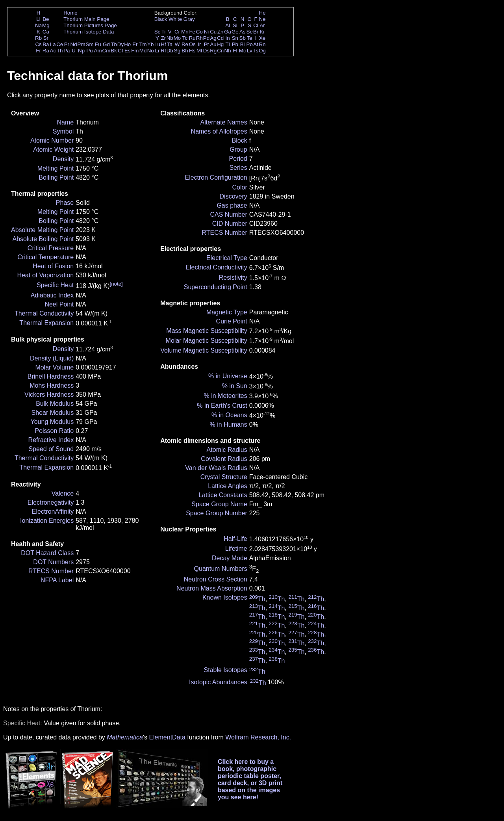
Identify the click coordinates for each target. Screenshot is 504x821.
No (151, 51)
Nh (228, 51)
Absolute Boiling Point (43, 239)
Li (38, 19)
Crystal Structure (224, 477)
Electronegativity (51, 502)
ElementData (167, 737)
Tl (228, 44)
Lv (250, 51)
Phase (65, 203)
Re (185, 44)
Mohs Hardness (52, 385)
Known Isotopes (225, 597)
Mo (177, 38)
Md (143, 51)
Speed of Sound (51, 449)
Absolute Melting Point (42, 230)
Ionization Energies (47, 521)
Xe (262, 38)
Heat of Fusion (53, 266)
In (228, 38)
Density (63, 159)
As (243, 32)
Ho (127, 44)
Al (228, 25)
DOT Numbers (53, 562)
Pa (67, 51)
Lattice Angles (228, 486)
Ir (199, 44)
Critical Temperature (45, 257)
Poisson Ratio (54, 431)
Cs (38, 44)
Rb (38, 38)
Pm (82, 44)
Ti (164, 32)
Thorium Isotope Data (89, 32)
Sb (243, 38)
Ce (60, 44)
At (256, 44)
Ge (235, 32)
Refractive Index (51, 440)
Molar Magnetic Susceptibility (207, 341)
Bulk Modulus (55, 404)
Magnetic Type (227, 312)
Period (238, 159)
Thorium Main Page (86, 19)
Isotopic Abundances (218, 682)
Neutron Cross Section (216, 579)
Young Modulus (52, 422)
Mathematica (125, 737)
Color (240, 187)
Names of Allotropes (219, 131)
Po (250, 44)
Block (240, 140)
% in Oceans (229, 415)
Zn (220, 32)
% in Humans (229, 424)
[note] (116, 284)
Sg (177, 51)
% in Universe (228, 376)
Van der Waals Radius (216, 468)
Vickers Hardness (49, 395)
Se (250, 32)
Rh (199, 38)
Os (192, 44)
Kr (262, 32)
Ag (213, 38)
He (262, 13)
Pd (206, 38)
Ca (46, 32)
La (53, 44)
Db (170, 51)
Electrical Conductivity (216, 267)
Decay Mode (230, 558)
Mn (185, 32)
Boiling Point (56, 177)
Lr (157, 51)
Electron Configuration (216, 177)
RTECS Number (51, 571)
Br (256, 32)
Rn (262, 44)
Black (161, 19)
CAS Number (229, 215)
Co (199, 32)
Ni (207, 32)
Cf (120, 51)
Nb (170, 38)
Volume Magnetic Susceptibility (204, 350)
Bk (114, 51)
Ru (192, 38)
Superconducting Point (216, 287)
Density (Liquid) (52, 358)
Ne (262, 19)
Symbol (63, 131)
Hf (163, 44)
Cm (107, 51)
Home (70, 13)
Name (66, 122)
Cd (220, 38)
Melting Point (56, 168)
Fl (235, 51)
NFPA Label (57, 580)
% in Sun (235, 386)
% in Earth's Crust (222, 406)
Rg (213, 51)
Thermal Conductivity (44, 313)
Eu (98, 44)
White (175, 19)
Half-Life (235, 539)
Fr (38, 51)
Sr (46, 38)
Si (235, 25)
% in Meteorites (226, 396)
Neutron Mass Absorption (212, 588)
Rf (163, 51)
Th (60, 51)
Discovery (233, 196)
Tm (143, 44)
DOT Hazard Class (47, 553)
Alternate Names (224, 122)
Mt (199, 51)
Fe (192, 32)
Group (238, 150)
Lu (157, 44)
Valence (63, 493)
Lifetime (236, 549)
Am (98, 51)
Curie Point (232, 321)
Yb (150, 44)
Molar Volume (54, 367)
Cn (220, 51)
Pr (67, 44)
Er (135, 44)
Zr (164, 38)
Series (238, 168)
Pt (207, 44)
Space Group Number (217, 513)
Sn (235, 38)
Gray (189, 19)
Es (128, 51)
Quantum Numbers (221, 569)
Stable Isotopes (225, 670)
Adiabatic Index (52, 295)
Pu (89, 51)
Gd (106, 44)
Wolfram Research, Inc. (258, 737)
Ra (46, 51)
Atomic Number (52, 140)
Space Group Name (219, 504)
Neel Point (59, 304)
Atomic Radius (227, 450)
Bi (243, 44)
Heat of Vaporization (45, 275)
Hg (220, 44)
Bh (185, 51)
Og (262, 51)
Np (81, 51)
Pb (235, 44)
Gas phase (232, 205)
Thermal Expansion (46, 323)
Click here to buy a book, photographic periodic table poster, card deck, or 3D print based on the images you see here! (250, 779)
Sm (90, 44)
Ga (228, 32)
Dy (120, 44)
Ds (206, 51)
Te (250, 38)
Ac (53, 51)
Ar (262, 25)
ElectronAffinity (53, 512)
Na (38, 25)
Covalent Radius (224, 459)
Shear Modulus (53, 413)
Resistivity (233, 278)
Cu (213, 32)
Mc (243, 51)
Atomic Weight (53, 150)
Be (46, 19)
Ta (170, 44)
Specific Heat (55, 285)
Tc (185, 38)
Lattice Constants (223, 495)
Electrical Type (227, 258)
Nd (74, 44)
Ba (46, 44)
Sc (157, 32)
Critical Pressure (51, 248)
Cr (177, 32)
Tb (114, 44)
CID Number (230, 224)
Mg (46, 25)
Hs (192, 51)
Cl (256, 25)
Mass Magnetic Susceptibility (207, 331)
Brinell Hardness (51, 376)
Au (213, 44)
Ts (256, 51)
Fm (135, 51)
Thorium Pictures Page (90, 25)
